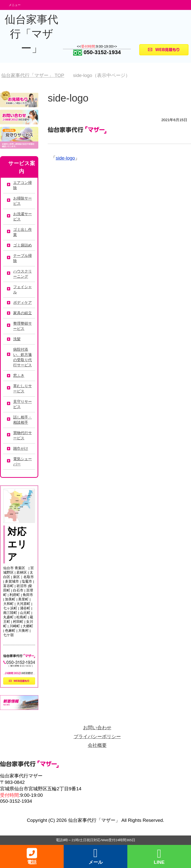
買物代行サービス (23, 435)
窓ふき (19, 375)
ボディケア (23, 302)
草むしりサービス (23, 388)
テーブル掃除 (23, 258)
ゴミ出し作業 (23, 232)
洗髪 (17, 339)
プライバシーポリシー (97, 737)
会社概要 (97, 745)
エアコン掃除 (23, 185)
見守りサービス (23, 404)
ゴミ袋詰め (23, 245)
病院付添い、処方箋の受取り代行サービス (23, 357)
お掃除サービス (23, 201)
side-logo (65, 158)
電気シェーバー (23, 461)
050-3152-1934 (97, 52)
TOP (33, 75)
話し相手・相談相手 (23, 420)
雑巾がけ (21, 448)
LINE (159, 856)
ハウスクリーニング (23, 274)
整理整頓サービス (23, 326)
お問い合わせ (97, 728)
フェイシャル (23, 289)
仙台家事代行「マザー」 (31, 34)
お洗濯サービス (23, 216)
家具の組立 (23, 313)
